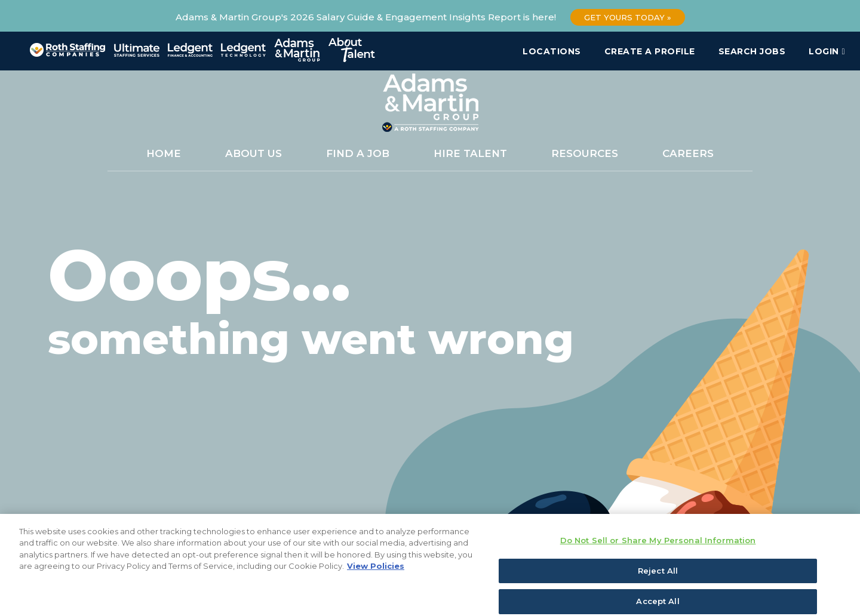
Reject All (658, 578)
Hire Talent (470, 153)
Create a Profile (650, 51)
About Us (254, 153)
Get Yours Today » (628, 17)
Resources (585, 153)
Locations (552, 51)
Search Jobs (752, 51)
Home (164, 153)
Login (827, 51)
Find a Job (358, 153)
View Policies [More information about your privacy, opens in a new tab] (376, 574)
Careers (688, 153)
